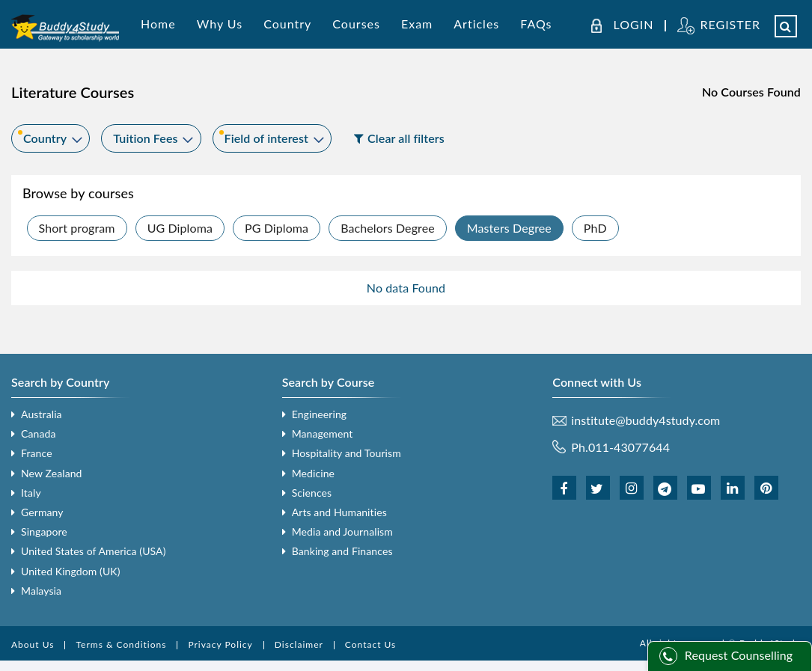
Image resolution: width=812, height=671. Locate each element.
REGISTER (730, 24)
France (37, 453)
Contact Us (370, 644)
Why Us (220, 24)
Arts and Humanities (339, 512)
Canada (38, 433)
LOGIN (634, 25)
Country (287, 24)
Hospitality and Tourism (347, 453)
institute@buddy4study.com (645, 420)
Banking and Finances (342, 551)
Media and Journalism (342, 531)
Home (158, 24)
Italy (31, 493)
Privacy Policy (220, 644)
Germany (42, 512)
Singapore (44, 531)
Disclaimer (299, 644)
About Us (33, 644)
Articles (476, 24)
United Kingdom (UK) (71, 571)
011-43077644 (629, 447)
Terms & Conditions (121, 644)
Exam (417, 24)
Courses (356, 24)
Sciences (312, 493)
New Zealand (52, 473)
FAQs (536, 24)
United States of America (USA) (94, 551)
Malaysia (41, 591)
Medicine (313, 473)
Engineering (320, 414)
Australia (42, 414)
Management (323, 433)
